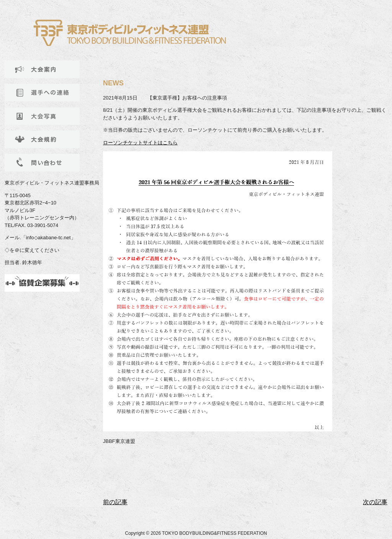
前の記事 (115, 502)
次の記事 (375, 502)
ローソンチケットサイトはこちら (140, 143)
